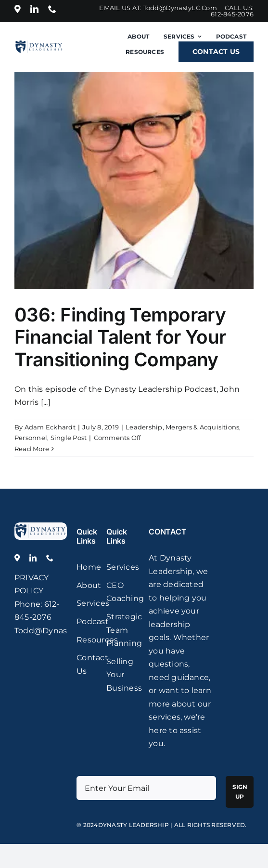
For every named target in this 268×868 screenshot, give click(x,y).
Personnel (31, 438)
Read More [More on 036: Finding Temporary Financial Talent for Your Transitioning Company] (32, 449)
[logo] (41, 526)
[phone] (52, 9)
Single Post (69, 438)
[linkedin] (34, 9)
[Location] (18, 9)
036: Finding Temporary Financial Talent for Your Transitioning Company (120, 337)
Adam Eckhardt (50, 427)
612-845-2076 (232, 14)
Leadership (144, 427)
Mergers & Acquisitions (202, 427)
